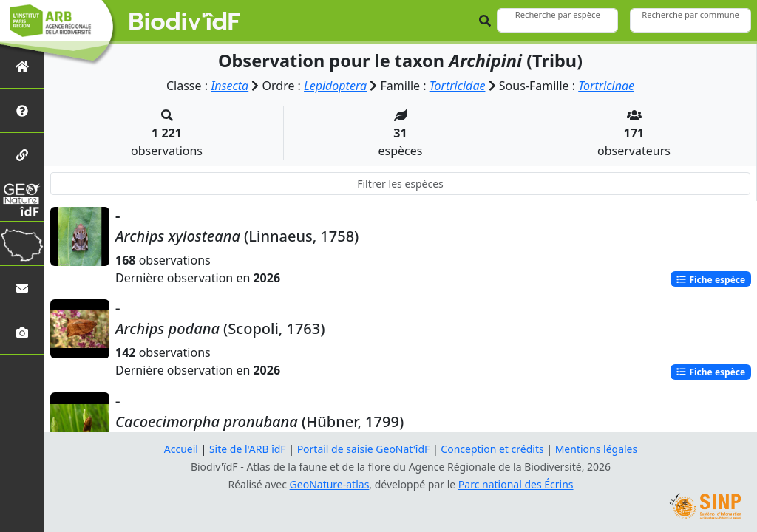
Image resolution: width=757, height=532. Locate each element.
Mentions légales (597, 449)
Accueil (181, 449)
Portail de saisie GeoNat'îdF (364, 449)
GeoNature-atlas (330, 484)
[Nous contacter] (22, 288)
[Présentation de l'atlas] (22, 110)
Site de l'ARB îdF (248, 449)
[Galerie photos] (22, 332)
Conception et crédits (492, 449)
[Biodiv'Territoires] (22, 243)
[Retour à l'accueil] (22, 66)
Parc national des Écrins (516, 484)
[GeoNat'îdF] (22, 199)
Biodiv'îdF (185, 22)
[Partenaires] (22, 155)
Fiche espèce (710, 279)
